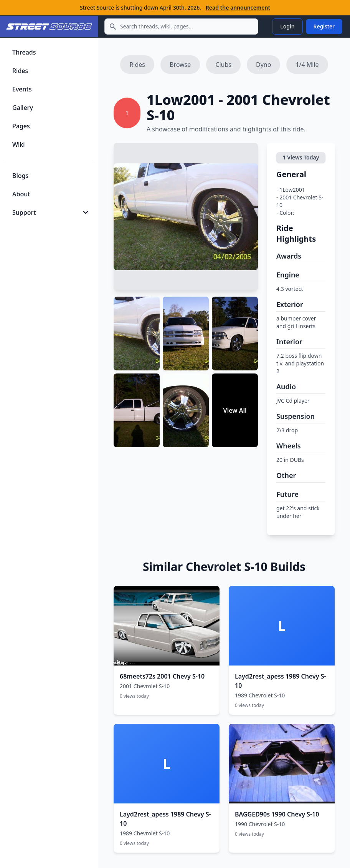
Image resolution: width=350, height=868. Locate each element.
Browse (180, 65)
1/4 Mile (307, 65)
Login (287, 26)
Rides (137, 65)
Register (324, 26)
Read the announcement (238, 7)
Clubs (223, 65)
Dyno (263, 65)
